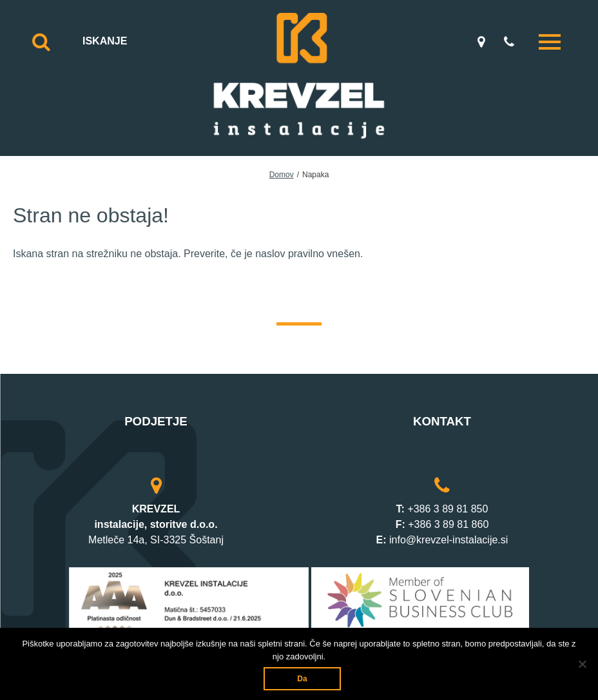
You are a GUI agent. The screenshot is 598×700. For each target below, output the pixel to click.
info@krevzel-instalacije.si (448, 540)
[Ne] (582, 664)
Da (302, 679)
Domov (282, 175)
